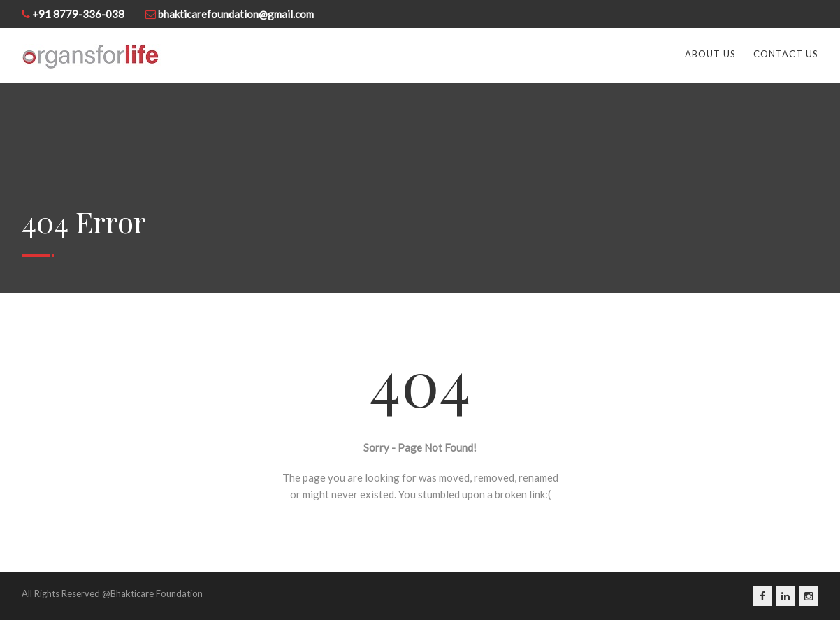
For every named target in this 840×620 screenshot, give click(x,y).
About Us (710, 54)
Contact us (786, 54)
